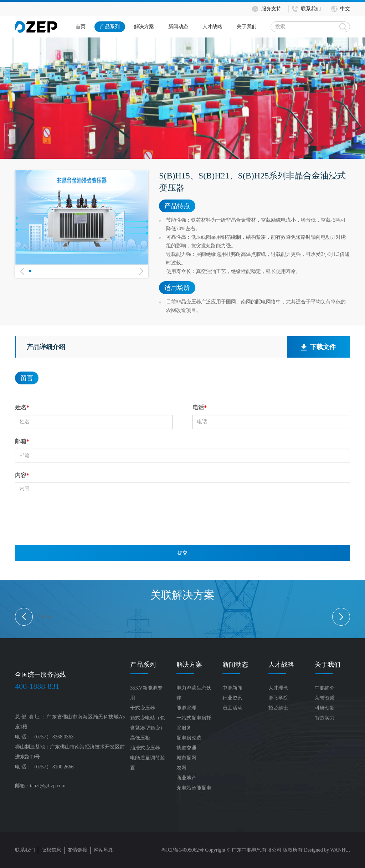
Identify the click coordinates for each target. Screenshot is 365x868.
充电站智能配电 (194, 788)
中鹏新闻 (232, 688)
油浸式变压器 (145, 748)
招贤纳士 (278, 708)
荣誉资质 (325, 698)
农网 (181, 768)
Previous (22, 281)
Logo (36, 27)
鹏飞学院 (278, 698)
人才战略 (212, 27)
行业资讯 (232, 698)
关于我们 (247, 27)
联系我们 (311, 9)
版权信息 (51, 850)
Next (141, 281)
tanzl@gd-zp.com (48, 786)
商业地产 (186, 778)
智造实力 (325, 718)
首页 (81, 27)
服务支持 (271, 9)
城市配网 (186, 758)
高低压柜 (140, 738)
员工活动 (232, 708)
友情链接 (77, 850)
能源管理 (186, 708)
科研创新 (325, 708)
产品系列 (110, 27)
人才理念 (278, 688)
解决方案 (144, 27)
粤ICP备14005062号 (182, 850)
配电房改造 (189, 738)
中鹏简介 (325, 688)
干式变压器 (143, 708)
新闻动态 (178, 27)
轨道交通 (186, 748)
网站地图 (104, 850)
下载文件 (318, 347)
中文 (345, 9)
